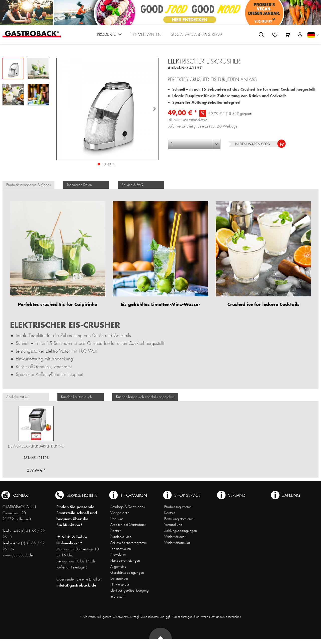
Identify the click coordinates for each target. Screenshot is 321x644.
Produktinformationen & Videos (28, 185)
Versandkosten (150, 617)
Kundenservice (121, 537)
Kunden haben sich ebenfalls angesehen (145, 397)
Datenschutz (119, 578)
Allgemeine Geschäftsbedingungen (127, 569)
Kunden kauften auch (76, 397)
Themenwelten (121, 549)
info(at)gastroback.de (76, 585)
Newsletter (118, 554)
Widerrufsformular (177, 543)
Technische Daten (79, 185)
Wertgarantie (120, 513)
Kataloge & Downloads (128, 507)
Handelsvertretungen (125, 560)
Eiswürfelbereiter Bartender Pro (36, 446)
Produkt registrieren (178, 507)
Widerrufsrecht (175, 537)
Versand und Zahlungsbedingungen (181, 528)
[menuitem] (109, 36)
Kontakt (116, 531)
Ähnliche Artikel (17, 397)
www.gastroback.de (18, 555)
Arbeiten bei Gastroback (128, 525)
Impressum (118, 596)
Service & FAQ (132, 185)
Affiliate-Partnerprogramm (129, 543)
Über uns (117, 519)
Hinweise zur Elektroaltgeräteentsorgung (130, 587)
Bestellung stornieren (179, 519)
